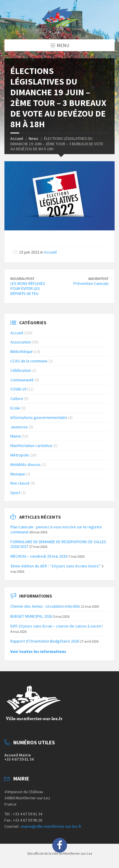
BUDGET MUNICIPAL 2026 (31, 616)
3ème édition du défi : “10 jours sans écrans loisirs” (56, 566)
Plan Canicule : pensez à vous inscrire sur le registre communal (56, 529)
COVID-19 (18, 389)
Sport (15, 493)
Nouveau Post (22, 279)
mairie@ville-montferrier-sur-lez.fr (51, 826)
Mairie (16, 436)
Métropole (20, 455)
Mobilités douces (26, 464)
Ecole (15, 408)
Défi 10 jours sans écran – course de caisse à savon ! (57, 626)
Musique (18, 474)
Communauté (22, 380)
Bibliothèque (22, 351)
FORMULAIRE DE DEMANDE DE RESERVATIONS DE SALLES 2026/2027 (58, 544)
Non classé (20, 483)
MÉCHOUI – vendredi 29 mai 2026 (39, 556)
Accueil (17, 138)
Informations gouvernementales (39, 417)
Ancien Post (98, 279)
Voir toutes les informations (38, 651)
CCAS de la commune (29, 361)
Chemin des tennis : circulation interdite (45, 606)
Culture (17, 398)
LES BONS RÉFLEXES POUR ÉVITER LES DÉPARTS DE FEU (28, 288)
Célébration (21, 370)
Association (21, 342)
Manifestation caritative (31, 446)
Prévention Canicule (91, 283)
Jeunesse (19, 427)
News (34, 138)
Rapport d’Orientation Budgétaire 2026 (45, 641)
